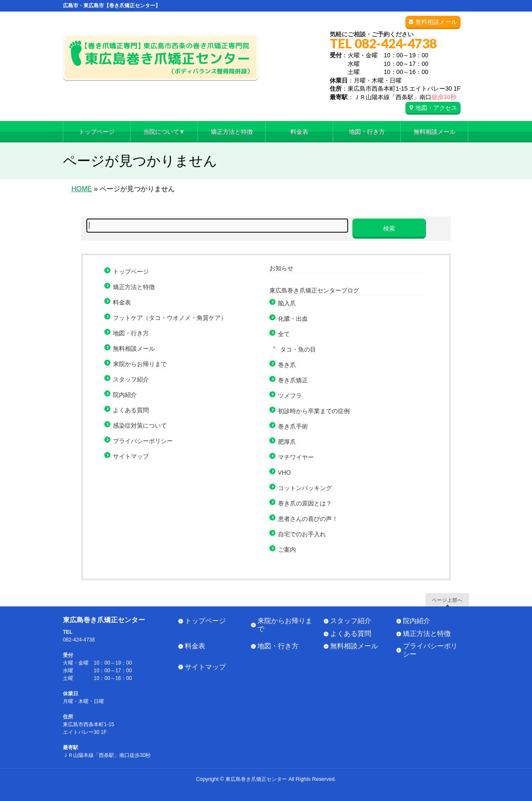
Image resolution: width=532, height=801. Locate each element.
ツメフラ (290, 396)
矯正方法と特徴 (134, 287)
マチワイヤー (296, 457)
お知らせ (281, 268)
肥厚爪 (287, 442)
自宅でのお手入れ (302, 534)
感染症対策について (140, 426)
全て (284, 334)
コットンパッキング (305, 488)
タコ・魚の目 (298, 349)
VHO (284, 473)
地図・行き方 (131, 333)
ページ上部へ (447, 600)
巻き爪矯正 (293, 380)
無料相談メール (436, 22)
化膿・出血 (293, 319)
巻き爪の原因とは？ (305, 503)
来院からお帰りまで (140, 364)
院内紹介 (125, 395)
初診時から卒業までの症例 (314, 411)
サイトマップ (131, 456)
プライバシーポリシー (143, 441)
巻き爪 (287, 365)
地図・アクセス (436, 108)
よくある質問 (131, 410)
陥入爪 (287, 303)
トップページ (131, 272)
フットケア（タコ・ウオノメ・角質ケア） (170, 318)
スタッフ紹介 (131, 379)
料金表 (122, 302)
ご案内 (287, 550)
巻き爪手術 (293, 426)
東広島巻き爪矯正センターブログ (314, 290)
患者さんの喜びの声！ (308, 519)
